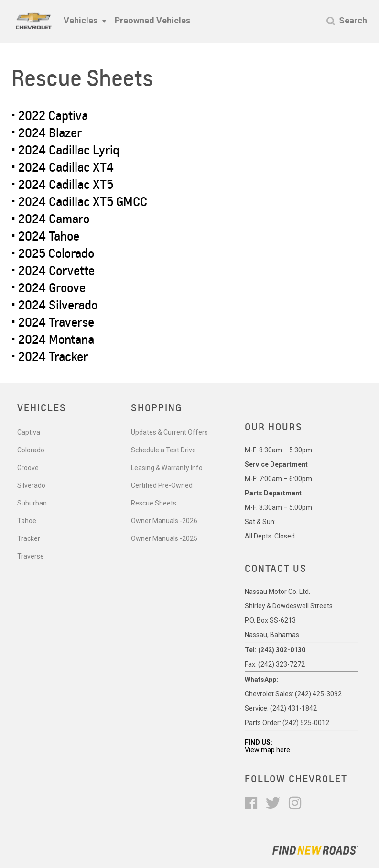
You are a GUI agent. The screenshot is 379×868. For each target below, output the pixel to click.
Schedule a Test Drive (163, 450)
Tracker (29, 538)
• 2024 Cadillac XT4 (63, 167)
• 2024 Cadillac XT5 (62, 184)
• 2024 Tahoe (45, 236)
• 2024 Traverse (53, 322)
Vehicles (81, 20)
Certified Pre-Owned (162, 485)
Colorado (31, 450)
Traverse (31, 556)
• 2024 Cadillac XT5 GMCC (79, 202)
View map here (267, 750)
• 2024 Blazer (47, 133)
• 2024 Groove (49, 288)
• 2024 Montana (53, 339)
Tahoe (27, 521)
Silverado (31, 485)
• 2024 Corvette (53, 270)
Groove (28, 468)
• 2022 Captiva (50, 115)
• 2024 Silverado (54, 305)
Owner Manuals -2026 (164, 521)
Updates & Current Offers (169, 432)
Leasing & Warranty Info (167, 468)
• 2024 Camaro (50, 219)
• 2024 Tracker (50, 357)
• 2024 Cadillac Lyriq (65, 150)
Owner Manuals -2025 (164, 538)
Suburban (32, 503)
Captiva (29, 432)
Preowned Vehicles (152, 20)
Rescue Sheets (154, 503)
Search (353, 20)
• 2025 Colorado (53, 253)
